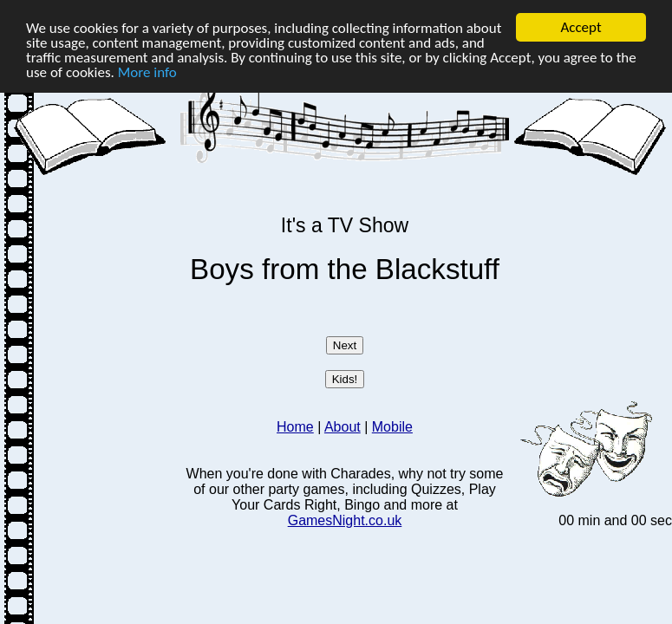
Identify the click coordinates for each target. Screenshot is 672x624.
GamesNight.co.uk (345, 520)
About (343, 427)
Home (295, 427)
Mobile (392, 427)
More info (147, 71)
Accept (581, 27)
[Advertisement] (94, 301)
